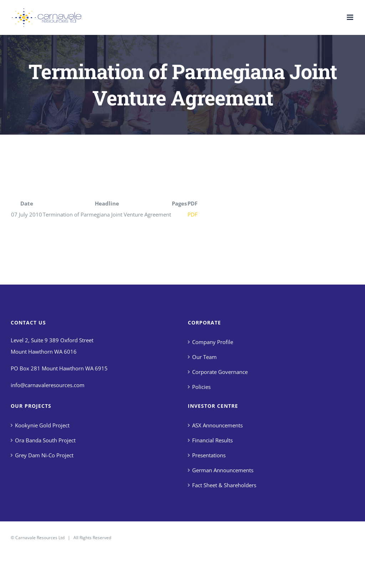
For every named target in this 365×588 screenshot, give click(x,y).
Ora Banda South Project (45, 440)
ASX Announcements (217, 425)
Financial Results (212, 440)
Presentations (209, 455)
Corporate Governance (220, 372)
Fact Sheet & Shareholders (224, 485)
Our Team (204, 357)
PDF (192, 214)
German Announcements (223, 470)
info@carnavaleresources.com (48, 385)
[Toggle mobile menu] (351, 17)
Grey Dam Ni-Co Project (44, 455)
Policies (201, 387)
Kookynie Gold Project (42, 425)
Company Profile (213, 342)
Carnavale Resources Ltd (40, 538)
